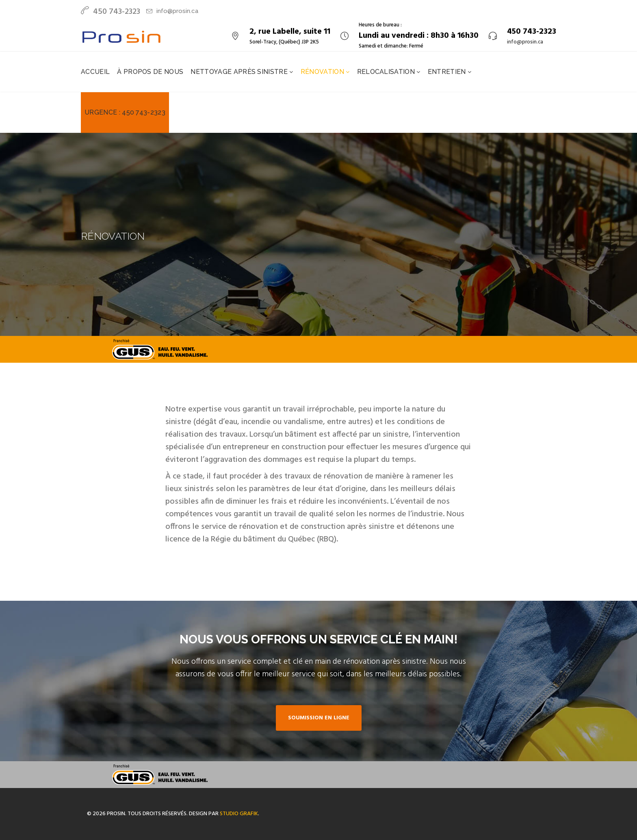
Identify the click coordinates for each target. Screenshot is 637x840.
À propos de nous (150, 72)
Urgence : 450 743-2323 (125, 112)
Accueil (95, 72)
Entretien (448, 72)
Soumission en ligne (319, 718)
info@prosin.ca (177, 11)
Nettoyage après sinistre (240, 72)
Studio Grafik (239, 814)
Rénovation (323, 72)
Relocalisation (387, 72)
